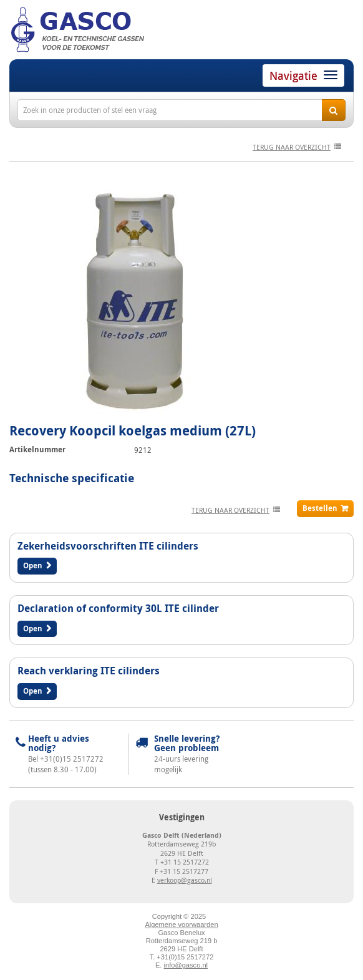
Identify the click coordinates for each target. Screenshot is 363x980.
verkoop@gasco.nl (185, 880)
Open (33, 565)
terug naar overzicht (292, 147)
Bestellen (320, 508)
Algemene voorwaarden (181, 924)
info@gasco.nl (186, 965)
